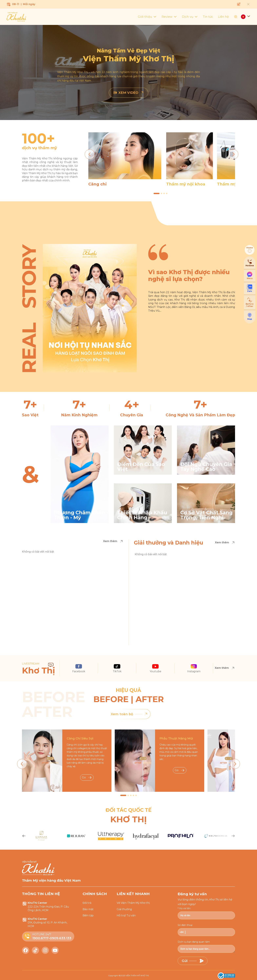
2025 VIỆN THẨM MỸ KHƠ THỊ (135, 975)
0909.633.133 (61, 938)
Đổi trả (87, 903)
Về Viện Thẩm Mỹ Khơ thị (133, 903)
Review (169, 17)
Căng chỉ (97, 184)
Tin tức (208, 17)
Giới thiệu (147, 17)
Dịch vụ (190, 17)
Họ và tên (185, 908)
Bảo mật (88, 909)
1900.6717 (40, 938)
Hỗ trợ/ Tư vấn (126, 915)
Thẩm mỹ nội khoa (186, 184)
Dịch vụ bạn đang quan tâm (194, 942)
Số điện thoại (185, 925)
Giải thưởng (124, 909)
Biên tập (88, 915)
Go (87, 778)
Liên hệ (223, 17)
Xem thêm (113, 541)
